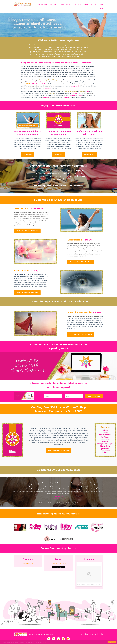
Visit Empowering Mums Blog (58, 451)
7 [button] (48, 502)
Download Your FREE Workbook (27, 231)
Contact (85, 4)
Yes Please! (58, 154)
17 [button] (71, 502)
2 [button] (37, 502)
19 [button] (75, 502)
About (56, 4)
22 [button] (82, 502)
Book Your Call (89, 154)
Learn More (28, 154)
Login (101, 8)
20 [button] (78, 502)
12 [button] (60, 502)
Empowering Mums (29, 563)
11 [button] (57, 502)
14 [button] (64, 502)
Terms (80, 634)
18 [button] (73, 502)
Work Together (65, 4)
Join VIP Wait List (94, 396)
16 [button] (69, 502)
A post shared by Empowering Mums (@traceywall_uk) (91, 584)
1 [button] (35, 502)
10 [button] (55, 502)
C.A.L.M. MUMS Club (96, 4)
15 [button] (66, 502)
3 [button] (39, 502)
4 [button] (42, 502)
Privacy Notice (88, 634)
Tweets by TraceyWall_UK (58, 563)
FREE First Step (42, 4)
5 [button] (44, 502)
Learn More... (45, 642)
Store (74, 4)
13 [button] (62, 502)
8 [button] (51, 502)
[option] (58, 489)
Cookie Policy (99, 634)
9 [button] (53, 502)
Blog (79, 4)
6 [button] (46, 502)
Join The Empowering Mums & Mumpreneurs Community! (58, 186)
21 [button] (80, 502)
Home (51, 4)
